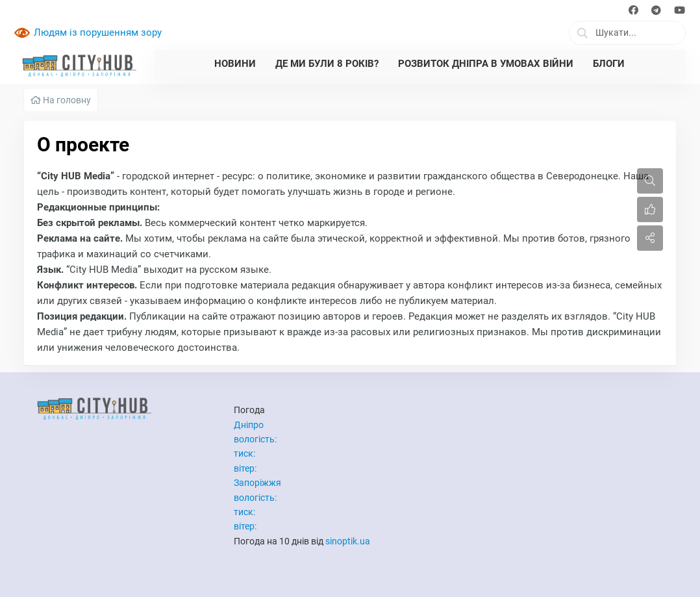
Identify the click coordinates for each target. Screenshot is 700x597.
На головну (61, 100)
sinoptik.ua (348, 541)
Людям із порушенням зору (98, 32)
